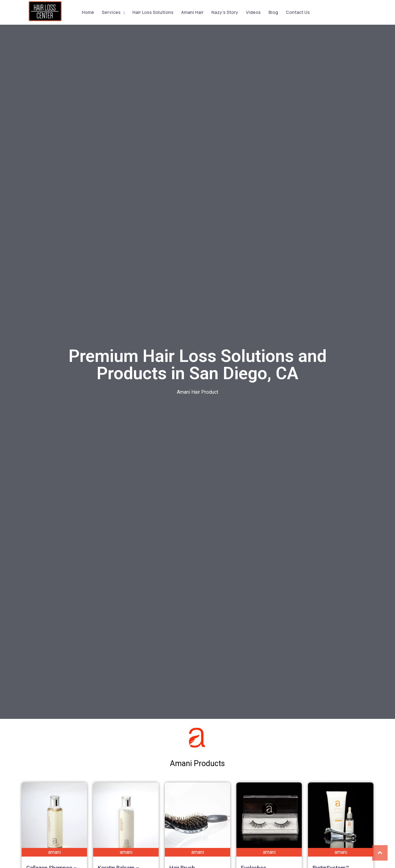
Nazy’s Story (224, 12)
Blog (272, 12)
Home (87, 12)
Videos (252, 12)
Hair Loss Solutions (152, 12)
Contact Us (297, 12)
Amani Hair (191, 12)
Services (110, 12)
